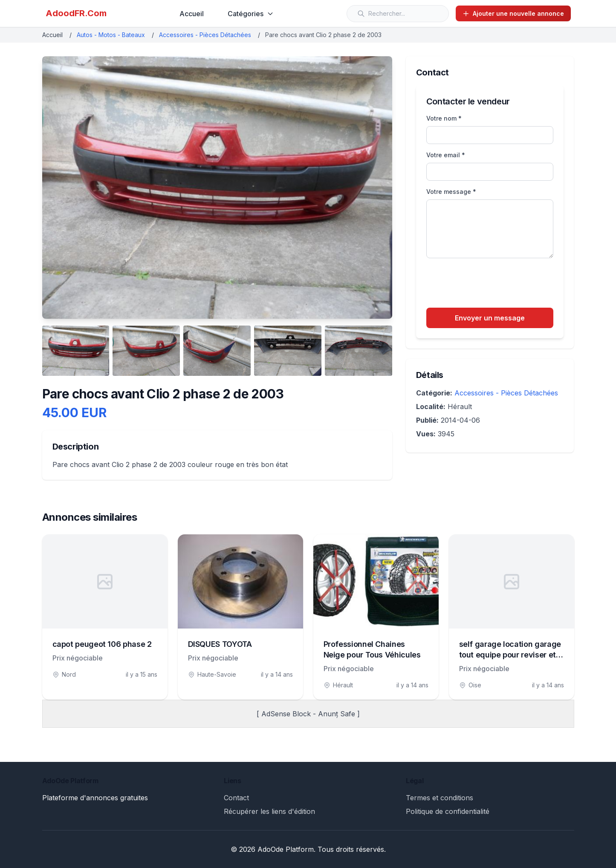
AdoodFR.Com (76, 13)
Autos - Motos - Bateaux (111, 35)
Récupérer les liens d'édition (269, 811)
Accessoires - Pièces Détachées (205, 35)
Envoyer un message (490, 318)
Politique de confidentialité (448, 811)
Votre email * (446, 155)
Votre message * (451, 192)
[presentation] (491, 284)
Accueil (192, 14)
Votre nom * (444, 118)
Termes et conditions (440, 798)
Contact (236, 798)
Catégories (251, 14)
